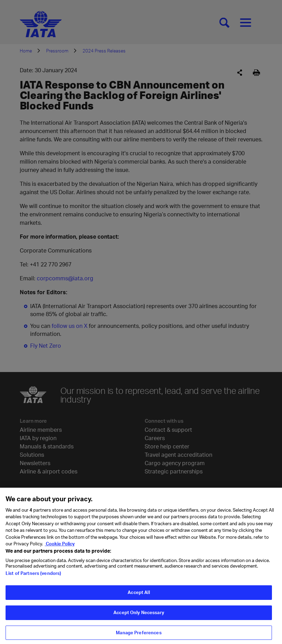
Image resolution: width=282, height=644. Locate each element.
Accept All (139, 597)
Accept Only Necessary (139, 617)
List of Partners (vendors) (33, 578)
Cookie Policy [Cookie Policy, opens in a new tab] (60, 548)
